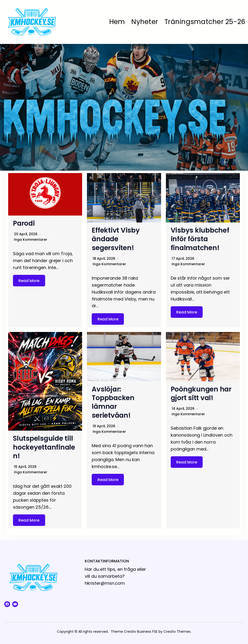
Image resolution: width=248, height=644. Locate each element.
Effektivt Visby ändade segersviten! (116, 239)
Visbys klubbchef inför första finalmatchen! (200, 239)
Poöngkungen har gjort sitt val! (201, 394)
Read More (29, 280)
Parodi (24, 223)
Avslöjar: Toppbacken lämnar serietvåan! (113, 402)
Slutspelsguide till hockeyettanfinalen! (44, 447)
